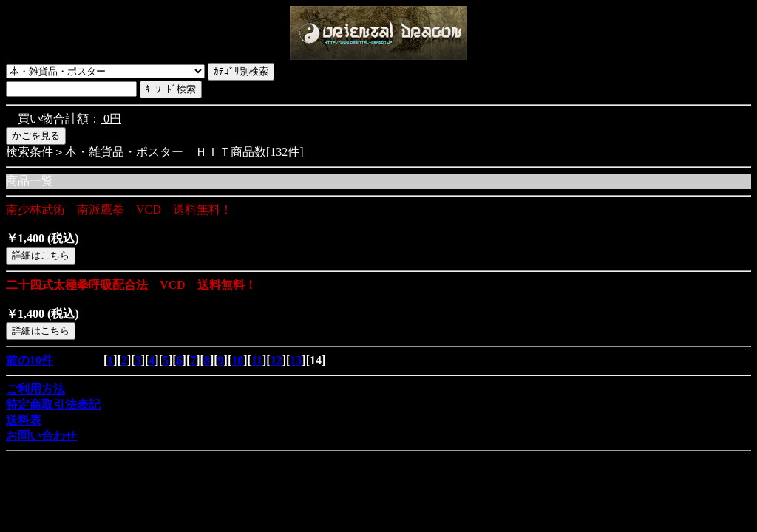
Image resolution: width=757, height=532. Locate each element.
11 (257, 360)
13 (296, 360)
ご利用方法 (35, 389)
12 (276, 360)
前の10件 (30, 360)
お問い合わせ (41, 436)
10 (237, 360)
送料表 (24, 420)
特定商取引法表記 (53, 405)
